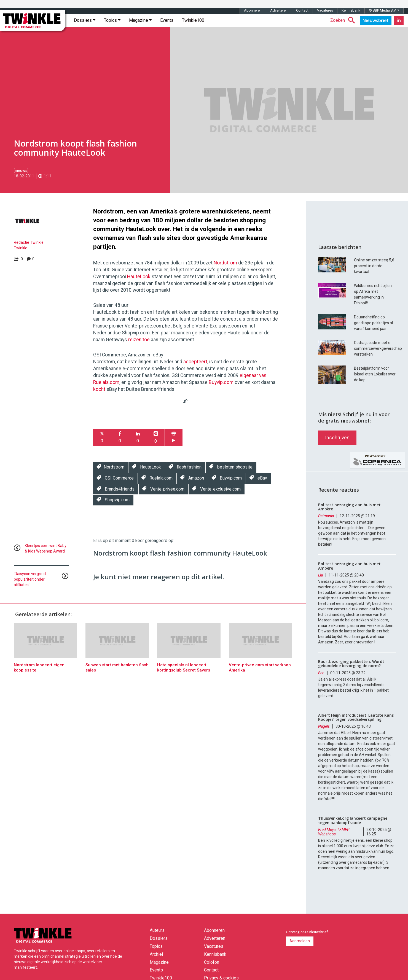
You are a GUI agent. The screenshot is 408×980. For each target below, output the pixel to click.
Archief (157, 954)
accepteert (195, 362)
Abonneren (253, 10)
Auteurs (157, 930)
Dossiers (85, 20)
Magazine (140, 20)
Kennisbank (351, 10)
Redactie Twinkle (29, 242)
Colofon (212, 962)
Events (167, 20)
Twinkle (21, 248)
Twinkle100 (193, 20)
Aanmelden (300, 941)
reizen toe (139, 340)
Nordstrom (225, 263)
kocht (99, 389)
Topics (112, 20)
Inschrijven (337, 438)
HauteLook (139, 277)
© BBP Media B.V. (384, 10)
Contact (302, 10)
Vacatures (325, 10)
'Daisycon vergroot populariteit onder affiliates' (30, 579)
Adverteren (279, 10)
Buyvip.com (221, 382)
